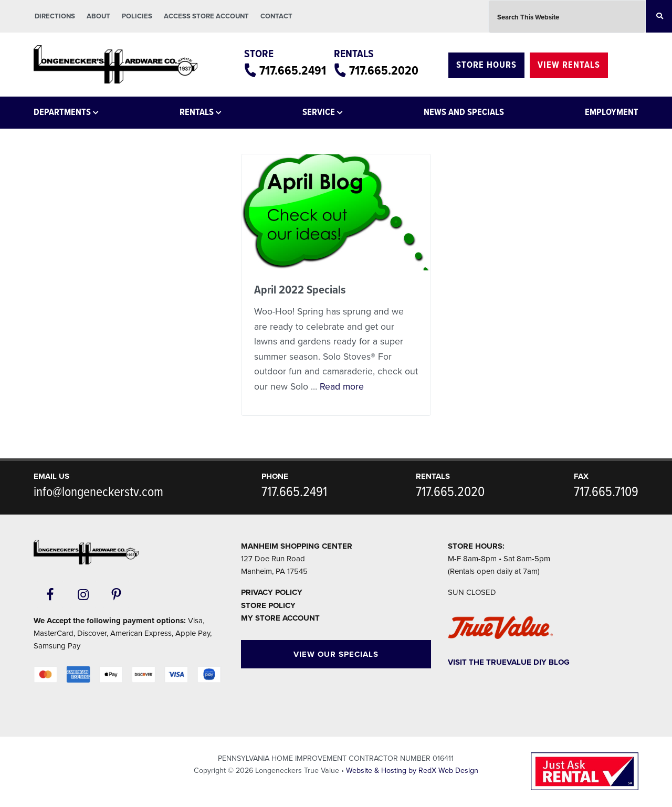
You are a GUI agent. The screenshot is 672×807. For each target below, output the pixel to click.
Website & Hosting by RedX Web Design (412, 771)
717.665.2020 (384, 71)
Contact (276, 16)
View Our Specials (336, 654)
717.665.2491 (293, 71)
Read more (342, 387)
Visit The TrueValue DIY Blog (509, 662)
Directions (55, 16)
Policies (137, 16)
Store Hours (486, 65)
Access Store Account (206, 16)
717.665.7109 (606, 492)
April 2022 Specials (300, 290)
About (98, 16)
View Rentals (569, 65)
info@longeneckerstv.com (98, 492)
